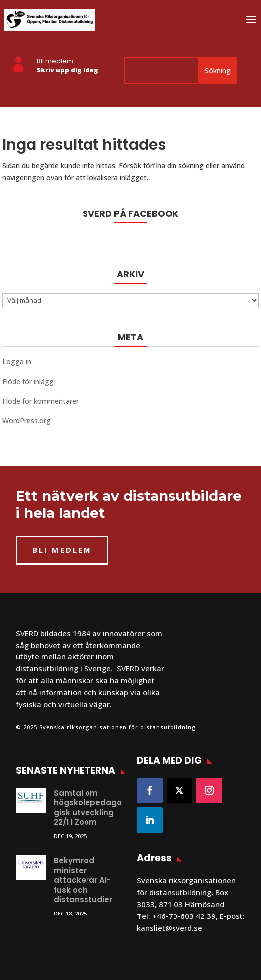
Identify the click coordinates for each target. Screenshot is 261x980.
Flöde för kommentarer (41, 401)
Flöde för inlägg (28, 381)
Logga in (17, 361)
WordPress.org (27, 421)
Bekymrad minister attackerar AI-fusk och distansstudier (83, 880)
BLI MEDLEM (62, 550)
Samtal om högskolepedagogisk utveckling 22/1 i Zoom (88, 808)
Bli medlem (55, 61)
